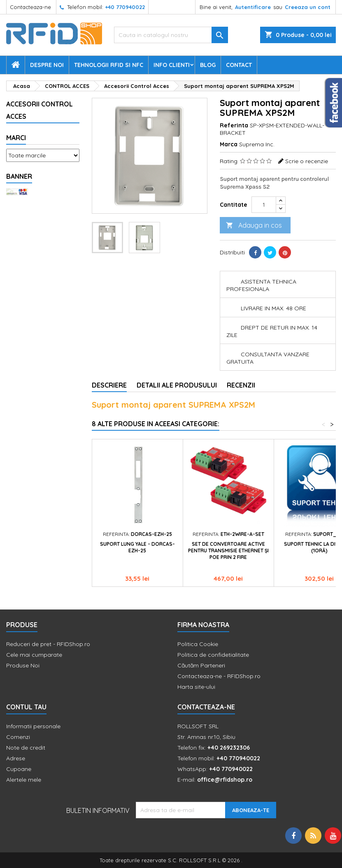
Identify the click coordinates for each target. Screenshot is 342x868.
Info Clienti (172, 65)
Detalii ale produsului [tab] (177, 385)
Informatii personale (33, 726)
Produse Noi (23, 665)
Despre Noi (47, 65)
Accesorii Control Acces (40, 110)
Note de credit (26, 748)
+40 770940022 (125, 7)
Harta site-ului (196, 687)
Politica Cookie (198, 644)
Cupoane (19, 769)
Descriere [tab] (109, 385)
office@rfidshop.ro (225, 780)
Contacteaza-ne (30, 7)
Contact (239, 65)
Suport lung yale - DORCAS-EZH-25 (137, 547)
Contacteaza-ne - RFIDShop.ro (219, 676)
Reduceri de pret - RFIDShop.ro (48, 644)
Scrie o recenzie (307, 161)
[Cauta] (171, 35)
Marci (16, 138)
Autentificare (253, 7)
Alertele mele (24, 780)
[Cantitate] (264, 205)
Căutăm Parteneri (201, 665)
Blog (208, 65)
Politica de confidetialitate (213, 655)
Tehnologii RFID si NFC (109, 65)
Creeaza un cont (308, 7)
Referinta (234, 125)
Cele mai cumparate (34, 655)
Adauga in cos (254, 225)
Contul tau (26, 707)
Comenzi (18, 737)
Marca (229, 144)
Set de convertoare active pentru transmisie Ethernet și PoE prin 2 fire (228, 551)
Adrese (16, 758)
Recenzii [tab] (241, 385)
